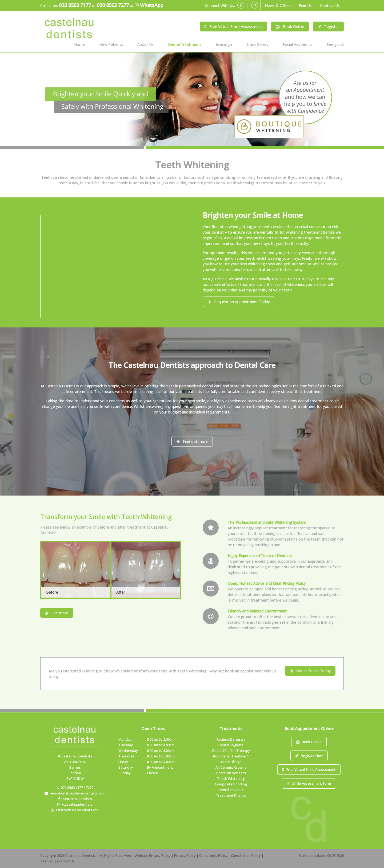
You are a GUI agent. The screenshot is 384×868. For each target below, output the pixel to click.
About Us (145, 44)
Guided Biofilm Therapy (231, 751)
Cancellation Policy (246, 855)
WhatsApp (149, 5)
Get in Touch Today (310, 671)
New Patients (111, 44)
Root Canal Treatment (231, 756)
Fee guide (335, 44)
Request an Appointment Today (239, 302)
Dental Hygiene (231, 745)
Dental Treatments (185, 44)
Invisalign (224, 44)
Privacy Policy (185, 855)
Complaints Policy (213, 855)
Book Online (290, 27)
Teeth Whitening (231, 778)
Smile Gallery (257, 44)
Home (79, 44)
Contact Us (330, 5)
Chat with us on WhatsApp (75, 810)
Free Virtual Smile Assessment (233, 27)
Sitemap (47, 861)
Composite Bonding (231, 784)
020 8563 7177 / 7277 (75, 788)
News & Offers (278, 5)
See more (57, 613)
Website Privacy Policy (153, 855)
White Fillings (231, 762)
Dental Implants (231, 790)
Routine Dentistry (231, 739)
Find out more (192, 441)
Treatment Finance (231, 795)
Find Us (305, 5)
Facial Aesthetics (298, 44)
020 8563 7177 (75, 5)
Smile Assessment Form (309, 783)
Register (328, 27)
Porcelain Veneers (231, 773)
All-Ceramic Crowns (231, 767)
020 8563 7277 (113, 5)
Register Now (309, 756)
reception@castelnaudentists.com (75, 793)
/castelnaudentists (75, 799)
